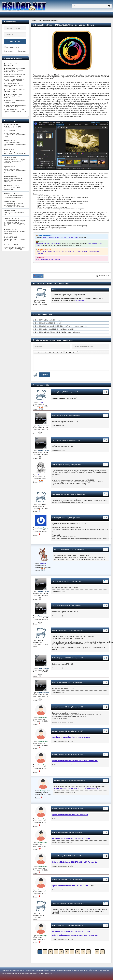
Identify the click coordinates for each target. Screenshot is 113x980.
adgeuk (54, 630)
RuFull (54, 416)
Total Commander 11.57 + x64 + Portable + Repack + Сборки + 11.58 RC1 (15, 111)
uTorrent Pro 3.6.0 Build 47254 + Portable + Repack (15, 101)
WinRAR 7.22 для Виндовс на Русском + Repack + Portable (14, 80)
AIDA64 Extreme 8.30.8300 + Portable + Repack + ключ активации (14, 96)
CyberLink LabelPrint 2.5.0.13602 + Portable (48, 323)
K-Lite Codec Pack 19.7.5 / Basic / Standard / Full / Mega (15, 106)
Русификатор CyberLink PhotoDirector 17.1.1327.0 (71, 737)
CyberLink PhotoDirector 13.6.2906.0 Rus (50, 251)
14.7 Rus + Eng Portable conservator (48, 243)
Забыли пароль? (9, 51)
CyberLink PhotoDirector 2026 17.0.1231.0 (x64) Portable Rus (75, 862)
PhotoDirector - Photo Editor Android (48, 259)
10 (88, 952)
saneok (54, 707)
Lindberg (55, 392)
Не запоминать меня (13, 47)
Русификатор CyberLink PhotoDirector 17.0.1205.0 (71, 931)
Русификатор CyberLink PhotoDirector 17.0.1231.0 (71, 838)
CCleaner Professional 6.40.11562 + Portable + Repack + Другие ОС (14, 85)
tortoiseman (56, 494)
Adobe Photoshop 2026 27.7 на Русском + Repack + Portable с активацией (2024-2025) (14, 70)
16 (97, 952)
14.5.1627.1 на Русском (72, 251)
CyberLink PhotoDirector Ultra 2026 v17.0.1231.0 (70, 886)
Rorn (54, 465)
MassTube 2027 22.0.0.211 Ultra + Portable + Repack (15, 91)
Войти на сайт (15, 41)
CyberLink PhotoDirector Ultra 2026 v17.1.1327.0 (70, 815)
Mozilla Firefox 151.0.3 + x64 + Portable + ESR (14, 65)
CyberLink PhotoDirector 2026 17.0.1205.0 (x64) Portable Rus (75, 935)
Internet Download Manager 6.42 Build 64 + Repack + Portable (15, 75)
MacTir (56, 549)
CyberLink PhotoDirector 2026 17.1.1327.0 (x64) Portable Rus (77, 789)
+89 (38, 276)
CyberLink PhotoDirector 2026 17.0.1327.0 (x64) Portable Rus (75, 761)
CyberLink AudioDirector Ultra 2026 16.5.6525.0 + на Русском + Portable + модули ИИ (61, 326)
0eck (54, 518)
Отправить (44, 375)
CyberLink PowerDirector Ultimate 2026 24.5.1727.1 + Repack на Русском (57, 332)
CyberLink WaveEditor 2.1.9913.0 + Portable (48, 320)
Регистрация (22, 51)
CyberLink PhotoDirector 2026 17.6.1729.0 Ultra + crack (60, 237)
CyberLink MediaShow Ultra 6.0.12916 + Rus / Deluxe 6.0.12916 (54, 329)
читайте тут (80, 300)
